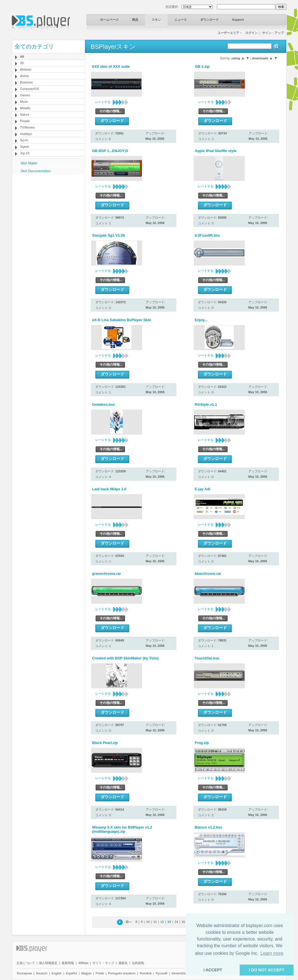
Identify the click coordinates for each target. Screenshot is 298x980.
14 (176, 922)
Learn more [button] (272, 953)
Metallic (25, 108)
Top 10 (25, 153)
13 (169, 922)
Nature (25, 115)
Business (26, 82)
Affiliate (83, 963)
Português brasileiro (122, 973)
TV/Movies (27, 127)
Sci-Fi (24, 140)
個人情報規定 (48, 963)
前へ (129, 922)
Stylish (25, 147)
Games (25, 95)
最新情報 (68, 963)
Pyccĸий (161, 973)
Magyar (86, 973)
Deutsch (41, 973)
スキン (156, 20)
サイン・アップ (273, 33)
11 (155, 922)
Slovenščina (180, 973)
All (22, 57)
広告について (26, 963)
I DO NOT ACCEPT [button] (267, 970)
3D (22, 63)
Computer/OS (30, 89)
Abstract (26, 69)
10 (148, 922)
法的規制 (138, 963)
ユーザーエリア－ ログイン (238, 33)
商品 (135, 20)
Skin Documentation (36, 171)
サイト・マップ (103, 963)
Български (25, 973)
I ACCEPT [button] (213, 970)
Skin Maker (29, 163)
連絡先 (123, 963)
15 (183, 922)
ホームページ (109, 20)
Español (71, 973)
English (57, 973)
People (25, 121)
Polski (100, 973)
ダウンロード (209, 20)
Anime (25, 76)
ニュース (181, 20)
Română (145, 973)
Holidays (26, 134)
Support (238, 20)
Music (24, 102)
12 (162, 922)
